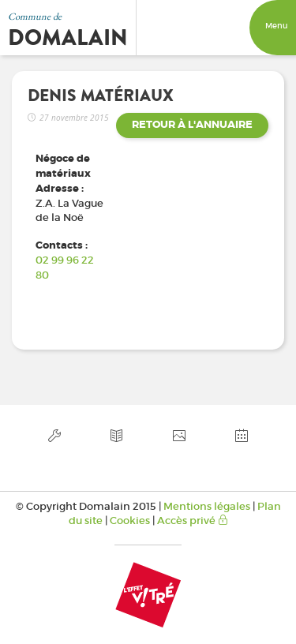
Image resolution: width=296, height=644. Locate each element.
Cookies (130, 520)
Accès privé (193, 520)
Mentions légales (207, 506)
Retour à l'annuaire (192, 125)
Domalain (68, 38)
